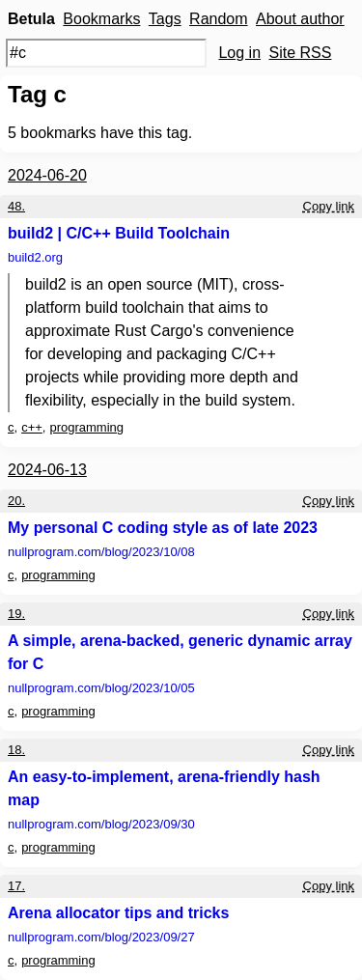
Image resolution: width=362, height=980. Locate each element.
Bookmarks (101, 19)
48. (16, 206)
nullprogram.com (101, 552)
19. (16, 614)
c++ (32, 427)
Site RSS (301, 53)
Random (218, 19)
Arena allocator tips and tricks (118, 913)
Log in (239, 53)
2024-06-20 (47, 175)
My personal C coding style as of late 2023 (163, 528)
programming (86, 427)
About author (300, 19)
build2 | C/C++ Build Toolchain (119, 233)
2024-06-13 (47, 470)
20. (16, 501)
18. (16, 750)
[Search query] (106, 53)
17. (16, 886)
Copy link (329, 206)
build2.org (35, 257)
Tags (165, 19)
